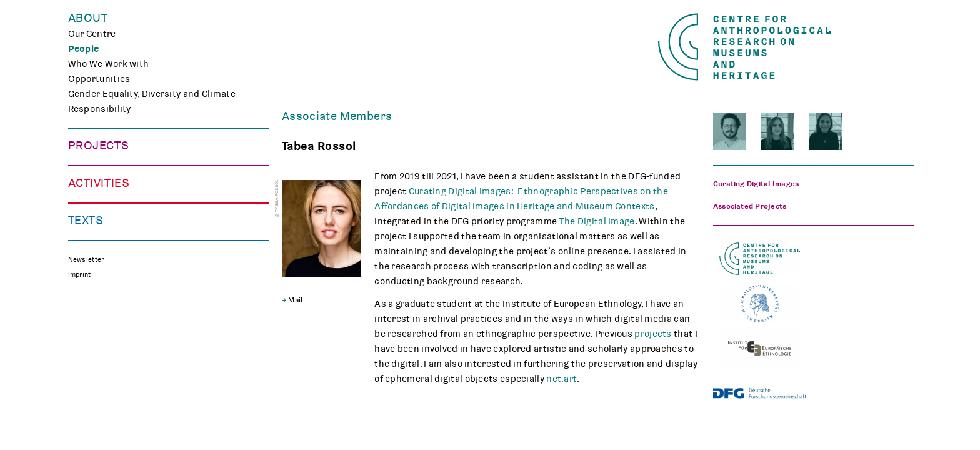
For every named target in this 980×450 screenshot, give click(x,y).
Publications (96, 416)
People (84, 49)
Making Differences (111, 161)
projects (653, 334)
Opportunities (99, 79)
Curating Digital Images (119, 191)
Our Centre (92, 34)
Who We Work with (109, 64)
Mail (295, 300)
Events (83, 304)
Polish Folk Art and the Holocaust (141, 236)
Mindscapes (95, 221)
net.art (562, 379)
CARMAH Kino (98, 364)
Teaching (88, 334)
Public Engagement (111, 319)
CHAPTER (89, 206)
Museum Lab (96, 349)
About (88, 18)
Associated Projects (113, 251)
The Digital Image (597, 221)
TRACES (86, 176)
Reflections (93, 431)
